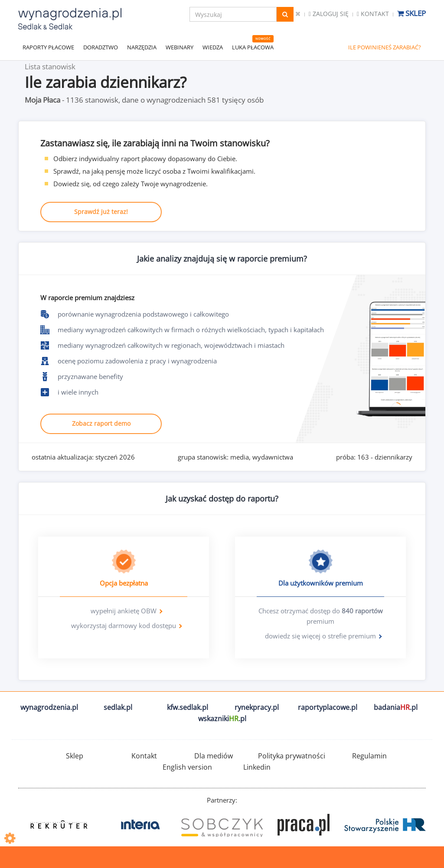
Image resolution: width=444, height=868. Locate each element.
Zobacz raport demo (101, 423)
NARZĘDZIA (142, 47)
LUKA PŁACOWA (253, 47)
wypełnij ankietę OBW (124, 611)
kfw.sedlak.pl (188, 707)
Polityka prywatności (292, 756)
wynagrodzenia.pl (49, 707)
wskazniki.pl (222, 719)
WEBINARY (180, 47)
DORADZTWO (101, 47)
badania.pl (396, 707)
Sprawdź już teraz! (101, 212)
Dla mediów (214, 756)
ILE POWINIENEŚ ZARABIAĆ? (385, 47)
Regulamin (369, 756)
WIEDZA (213, 47)
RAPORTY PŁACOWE (48, 47)
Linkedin (257, 767)
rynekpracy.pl (257, 707)
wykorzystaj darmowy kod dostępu (124, 625)
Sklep (411, 13)
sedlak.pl (118, 707)
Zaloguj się (329, 14)
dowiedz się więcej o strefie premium (320, 636)
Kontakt (373, 14)
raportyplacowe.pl (328, 707)
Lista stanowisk (50, 66)
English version (187, 767)
